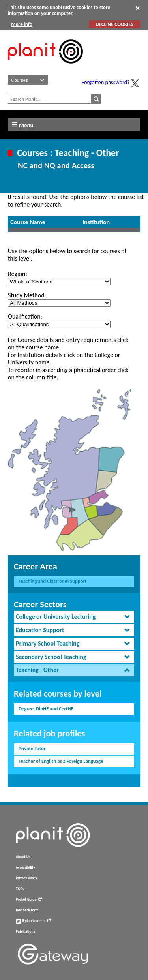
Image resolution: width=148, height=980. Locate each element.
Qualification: (25, 316)
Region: (18, 274)
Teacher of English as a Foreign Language (61, 761)
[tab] (74, 617)
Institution (96, 222)
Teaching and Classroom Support (53, 581)
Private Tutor (32, 748)
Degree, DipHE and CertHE (46, 709)
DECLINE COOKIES (114, 24)
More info (22, 24)
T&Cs (20, 889)
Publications (25, 931)
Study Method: (27, 295)
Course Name (28, 222)
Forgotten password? (106, 82)
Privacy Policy (26, 878)
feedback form (27, 910)
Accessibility (25, 867)
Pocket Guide (29, 899)
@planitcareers (34, 921)
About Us (23, 857)
